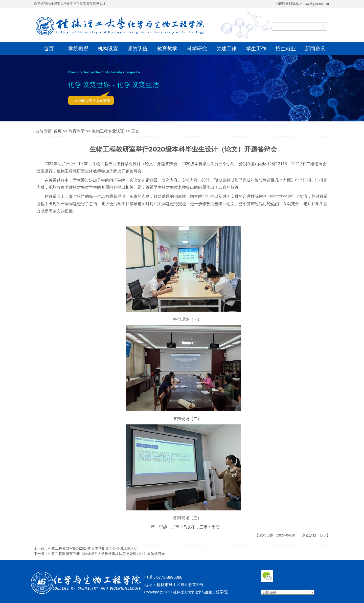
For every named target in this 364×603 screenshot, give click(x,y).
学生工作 (256, 49)
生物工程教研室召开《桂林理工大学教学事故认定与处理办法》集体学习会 (106, 554)
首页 (49, 49)
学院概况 (78, 49)
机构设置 (108, 49)
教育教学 (167, 49)
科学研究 (197, 49)
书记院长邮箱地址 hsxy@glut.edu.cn (302, 4)
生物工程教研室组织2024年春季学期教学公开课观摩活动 (93, 548)
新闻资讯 (315, 49)
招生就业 (286, 49)
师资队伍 (138, 49)
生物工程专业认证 (108, 131)
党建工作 (226, 49)
